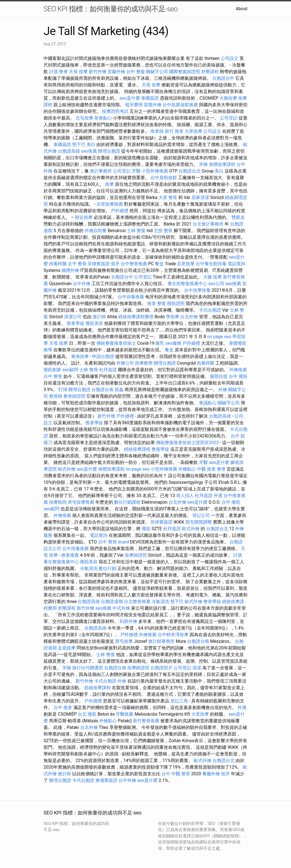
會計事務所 (101, 171)
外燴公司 (125, 363)
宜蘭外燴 (116, 72)
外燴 (223, 390)
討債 (53, 72)
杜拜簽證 (108, 370)
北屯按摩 (84, 118)
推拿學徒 (76, 323)
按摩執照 (58, 502)
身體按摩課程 (222, 164)
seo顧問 (70, 370)
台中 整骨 (53, 376)
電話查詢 (236, 264)
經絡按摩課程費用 (136, 317)
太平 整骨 (77, 264)
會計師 (99, 317)
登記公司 (201, 515)
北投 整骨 (163, 231)
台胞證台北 (190, 171)
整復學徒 (160, 449)
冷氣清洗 (89, 568)
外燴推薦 (238, 370)
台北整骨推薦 (137, 602)
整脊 (63, 72)
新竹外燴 (98, 72)
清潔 (197, 668)
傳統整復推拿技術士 (116, 343)
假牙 (115, 264)
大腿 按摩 (212, 277)
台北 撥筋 (87, 714)
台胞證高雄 (69, 151)
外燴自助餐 (96, 231)
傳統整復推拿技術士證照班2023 (187, 443)
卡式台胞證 (210, 310)
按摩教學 (144, 363)
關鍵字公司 (157, 72)
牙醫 (136, 171)
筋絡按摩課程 (98, 688)
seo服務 (173, 343)
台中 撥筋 (238, 376)
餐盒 (159, 264)
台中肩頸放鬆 (164, 178)
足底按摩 (67, 648)
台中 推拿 (63, 708)
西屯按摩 (124, 641)
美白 (91, 144)
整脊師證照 (74, 396)
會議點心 (208, 403)
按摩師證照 (136, 555)
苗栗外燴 (153, 105)
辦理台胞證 (109, 151)
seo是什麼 (130, 98)
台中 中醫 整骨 (176, 774)
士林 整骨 (89, 370)
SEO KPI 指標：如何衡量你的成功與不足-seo (111, 9)
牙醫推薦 (125, 714)
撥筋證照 (176, 303)
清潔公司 (73, 317)
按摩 (109, 184)
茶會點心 (103, 118)
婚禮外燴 (70, 270)
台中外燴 (82, 284)
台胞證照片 (161, 668)
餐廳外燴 (211, 774)
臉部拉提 (219, 376)
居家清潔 (200, 197)
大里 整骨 (168, 197)
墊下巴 (79, 144)
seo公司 (216, 284)
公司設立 (230, 58)
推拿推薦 (70, 555)
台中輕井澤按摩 (173, 635)
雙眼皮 (238, 217)
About (242, 9)
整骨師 (56, 396)
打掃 (63, 390)
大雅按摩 (228, 98)
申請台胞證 (103, 356)
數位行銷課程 (127, 502)
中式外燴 (121, 608)
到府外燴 (128, 621)
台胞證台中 (223, 78)
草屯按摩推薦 (81, 502)
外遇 (218, 496)
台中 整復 (136, 72)
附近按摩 (84, 217)
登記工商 (179, 701)
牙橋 (203, 164)
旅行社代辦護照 (88, 668)
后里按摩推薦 (110, 204)
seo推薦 (89, 151)
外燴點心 (187, 469)
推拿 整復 (157, 303)
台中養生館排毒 (211, 264)
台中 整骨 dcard (114, 542)
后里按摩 (186, 264)
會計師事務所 (161, 641)
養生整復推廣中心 (61, 562)
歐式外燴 (67, 469)
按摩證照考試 (115, 111)
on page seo (219, 337)
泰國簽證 (150, 98)
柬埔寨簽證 (106, 780)
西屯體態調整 (199, 522)
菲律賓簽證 (99, 264)
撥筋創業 (52, 370)
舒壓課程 (210, 72)
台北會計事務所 (208, 224)
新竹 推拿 (174, 131)
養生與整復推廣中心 (187, 284)
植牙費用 (134, 105)
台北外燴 (189, 317)
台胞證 (236, 542)
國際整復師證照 (185, 72)
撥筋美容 (94, 323)
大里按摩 (193, 131)
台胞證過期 (112, 602)
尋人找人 (185, 496)
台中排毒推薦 (131, 297)
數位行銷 (107, 568)
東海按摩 (80, 356)
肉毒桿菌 (58, 264)
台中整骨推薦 (134, 264)
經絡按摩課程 (137, 449)
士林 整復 (136, 231)
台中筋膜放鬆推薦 (180, 105)
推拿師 (157, 131)
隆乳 (160, 343)
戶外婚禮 (120, 211)
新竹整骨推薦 (146, 721)
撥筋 (146, 529)
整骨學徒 (212, 602)
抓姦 (119, 390)
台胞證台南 (103, 390)
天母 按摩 (78, 72)
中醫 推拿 (206, 469)
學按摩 (173, 317)
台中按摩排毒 (197, 290)
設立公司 (52, 549)
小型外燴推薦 (155, 171)
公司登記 (229, 118)
